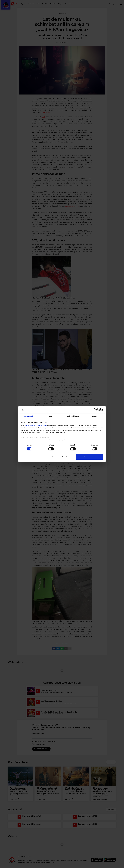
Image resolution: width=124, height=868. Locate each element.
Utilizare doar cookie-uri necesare (62, 457)
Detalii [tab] (51, 416)
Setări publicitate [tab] (73, 416)
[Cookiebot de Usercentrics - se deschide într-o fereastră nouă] (95, 410)
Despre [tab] (95, 416)
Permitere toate (90, 457)
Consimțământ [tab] (29, 416)
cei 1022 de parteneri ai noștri (36, 425)
